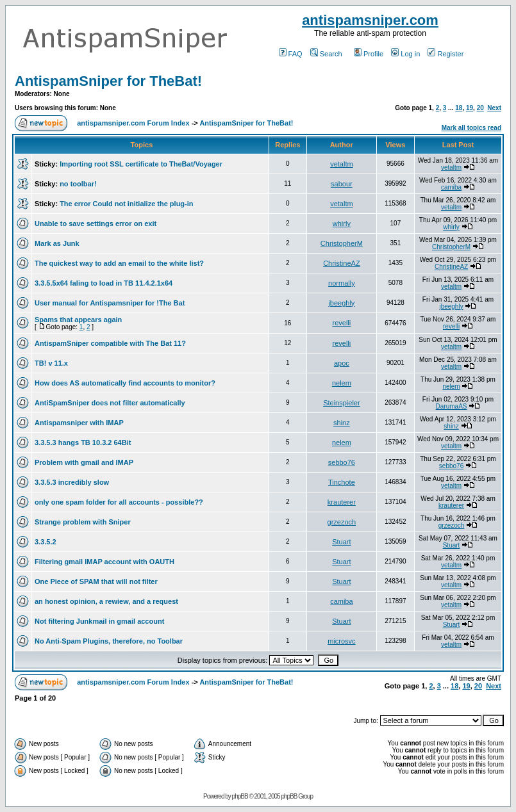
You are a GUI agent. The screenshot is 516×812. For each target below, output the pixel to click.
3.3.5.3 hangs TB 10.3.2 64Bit (83, 443)
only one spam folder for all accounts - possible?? (119, 502)
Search (326, 54)
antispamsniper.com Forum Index (133, 123)
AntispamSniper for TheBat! (108, 81)
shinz (342, 423)
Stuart (341, 542)
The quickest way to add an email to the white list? (119, 263)
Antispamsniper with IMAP (79, 423)
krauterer (342, 502)
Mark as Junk (57, 243)
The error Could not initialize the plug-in (126, 204)
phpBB (240, 796)
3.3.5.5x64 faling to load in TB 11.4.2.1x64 (104, 283)
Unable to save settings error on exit (96, 223)
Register (445, 54)
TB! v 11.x (51, 363)
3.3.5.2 (46, 542)
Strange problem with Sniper (83, 522)
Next (494, 108)
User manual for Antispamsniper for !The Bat (110, 303)
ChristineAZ (341, 263)
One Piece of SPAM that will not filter (96, 581)
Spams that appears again (78, 320)
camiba (451, 187)
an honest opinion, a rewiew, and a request (106, 601)
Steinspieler (341, 403)
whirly (342, 223)
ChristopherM (342, 243)
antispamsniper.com (370, 20)
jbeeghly (341, 303)
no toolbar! (78, 184)
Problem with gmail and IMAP (84, 462)
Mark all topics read (471, 128)
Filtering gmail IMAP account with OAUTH (104, 562)
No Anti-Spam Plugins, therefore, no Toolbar (109, 641)
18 (459, 108)
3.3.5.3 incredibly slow (72, 482)
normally (342, 283)
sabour (342, 184)
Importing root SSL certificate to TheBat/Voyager (141, 164)
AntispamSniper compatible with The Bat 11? (110, 343)
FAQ (291, 54)
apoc (342, 363)
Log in (405, 54)
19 (470, 108)
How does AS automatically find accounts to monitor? (125, 383)
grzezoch (342, 522)
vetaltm (341, 164)
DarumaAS (452, 406)
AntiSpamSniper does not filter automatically (110, 403)
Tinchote (342, 482)
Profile (369, 54)
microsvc (341, 641)
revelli (342, 323)
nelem (342, 383)
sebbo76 (342, 462)
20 (480, 108)
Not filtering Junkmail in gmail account (99, 621)
